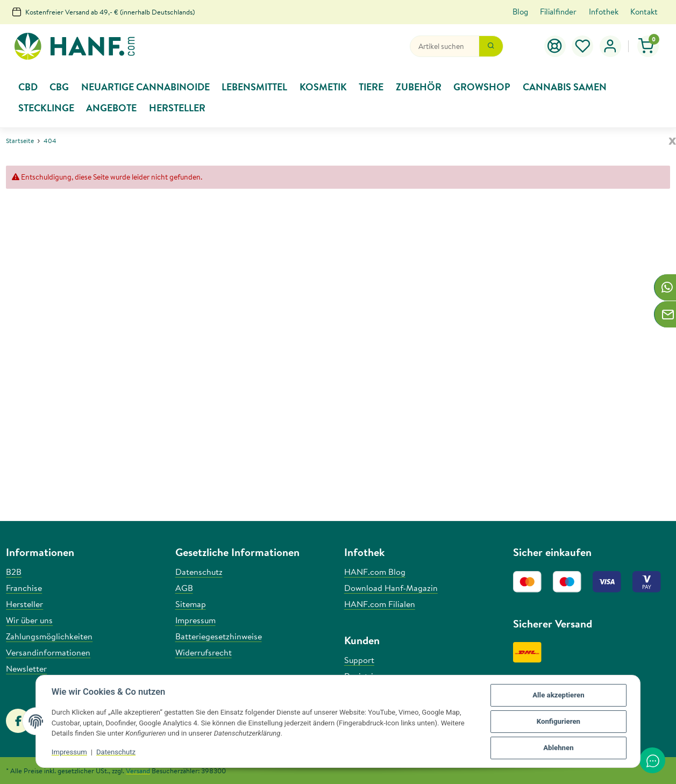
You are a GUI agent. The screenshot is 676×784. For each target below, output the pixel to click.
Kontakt (644, 12)
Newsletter (26, 668)
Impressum (70, 753)
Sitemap (191, 604)
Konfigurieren (558, 722)
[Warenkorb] (648, 46)
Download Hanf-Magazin (391, 588)
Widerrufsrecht (204, 652)
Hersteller (24, 604)
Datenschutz (116, 753)
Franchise (24, 588)
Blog (520, 12)
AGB (184, 588)
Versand (138, 771)
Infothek (604, 12)
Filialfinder (558, 12)
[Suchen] (444, 46)
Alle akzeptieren (558, 696)
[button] (610, 46)
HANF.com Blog (375, 572)
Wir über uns (29, 620)
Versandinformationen (48, 652)
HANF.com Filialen (380, 604)
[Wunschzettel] (583, 46)
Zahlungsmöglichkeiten (49, 636)
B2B (14, 572)
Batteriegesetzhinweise (219, 636)
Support (359, 660)
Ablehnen (558, 748)
